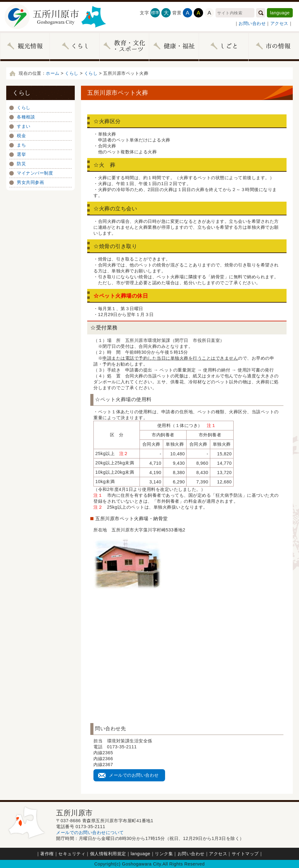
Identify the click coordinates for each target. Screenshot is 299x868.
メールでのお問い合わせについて (90, 832)
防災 (21, 164)
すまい (24, 126)
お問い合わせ (252, 23)
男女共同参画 (30, 182)
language (280, 13)
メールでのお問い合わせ (134, 775)
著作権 (47, 854)
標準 (155, 13)
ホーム (53, 73)
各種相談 (26, 117)
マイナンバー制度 (35, 173)
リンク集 (164, 854)
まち (21, 145)
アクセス (279, 23)
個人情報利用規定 (108, 854)
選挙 (21, 154)
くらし (72, 73)
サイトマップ (245, 854)
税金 (21, 136)
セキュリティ (72, 854)
